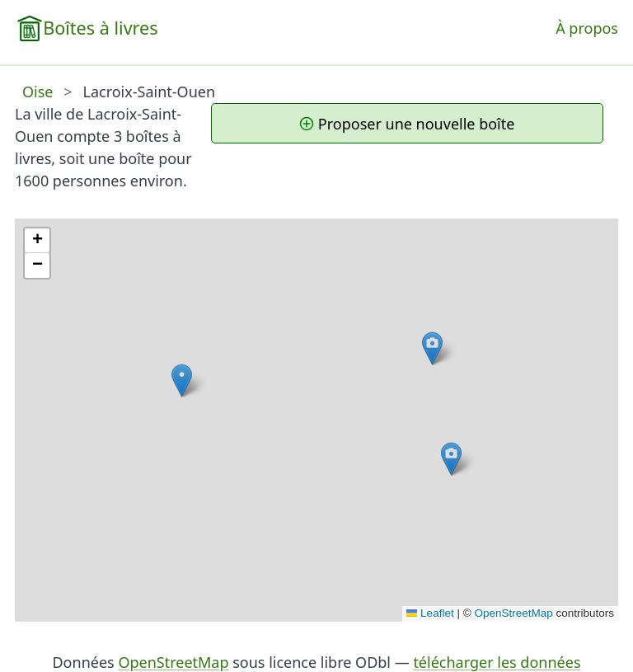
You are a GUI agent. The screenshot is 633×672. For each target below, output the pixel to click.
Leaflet (430, 613)
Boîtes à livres (100, 28)
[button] (432, 348)
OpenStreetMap (513, 613)
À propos (587, 28)
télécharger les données (497, 662)
